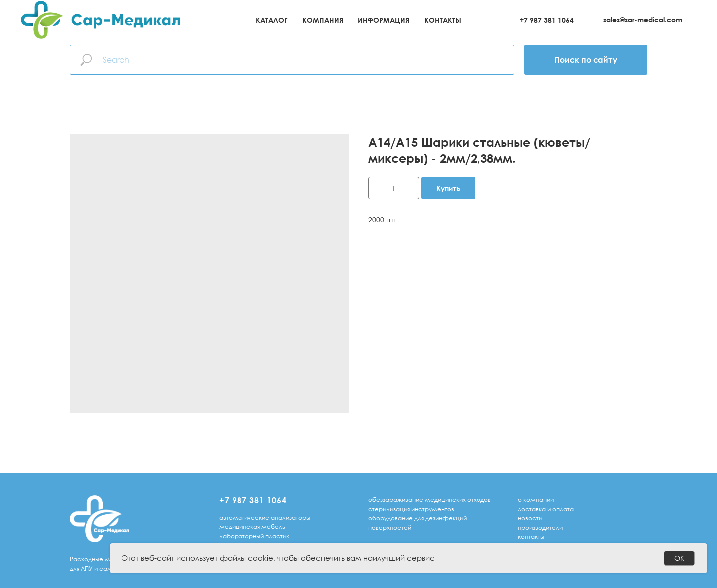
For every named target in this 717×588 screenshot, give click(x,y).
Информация (384, 20)
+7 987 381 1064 (547, 20)
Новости (530, 518)
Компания (323, 20)
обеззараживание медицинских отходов (430, 500)
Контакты (443, 20)
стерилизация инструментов (411, 509)
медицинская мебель (252, 527)
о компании (536, 500)
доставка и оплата (546, 509)
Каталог (272, 20)
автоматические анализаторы (265, 518)
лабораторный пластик (254, 536)
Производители (540, 528)
